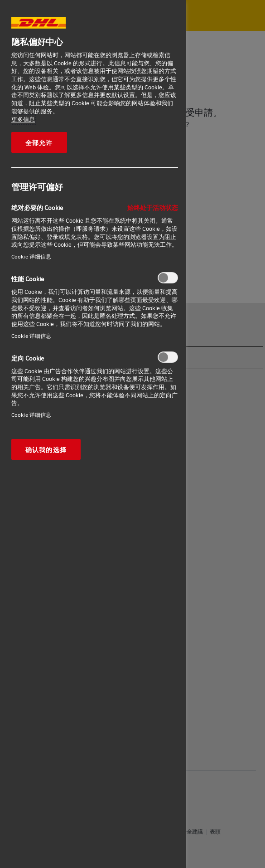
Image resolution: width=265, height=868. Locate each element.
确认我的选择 (46, 449)
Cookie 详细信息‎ (31, 256)
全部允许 (39, 142)
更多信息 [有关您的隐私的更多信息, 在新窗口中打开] (23, 119)
